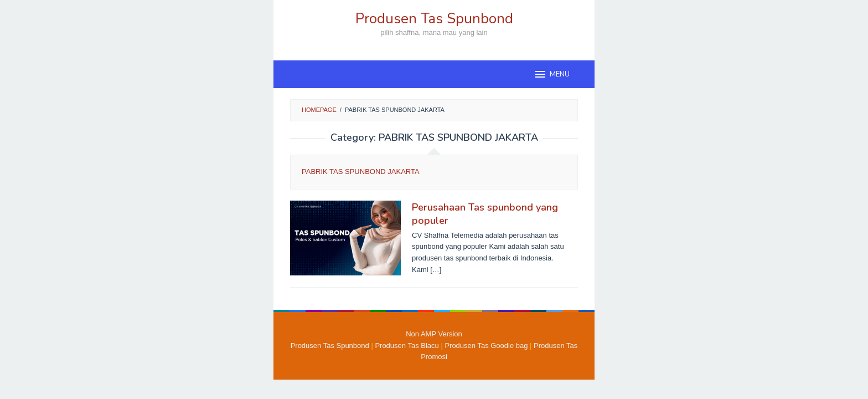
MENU (552, 74)
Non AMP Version (434, 334)
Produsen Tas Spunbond (434, 19)
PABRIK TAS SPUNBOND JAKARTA (361, 172)
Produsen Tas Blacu (407, 346)
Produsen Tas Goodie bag (486, 346)
